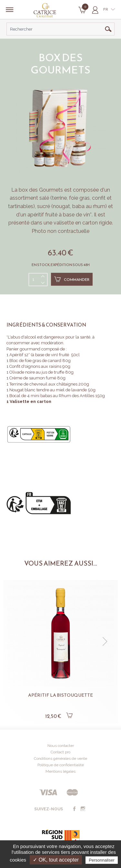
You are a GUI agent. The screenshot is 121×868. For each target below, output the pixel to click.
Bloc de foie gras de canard (35, 361)
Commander (72, 279)
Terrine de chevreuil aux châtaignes (43, 384)
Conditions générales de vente (60, 758)
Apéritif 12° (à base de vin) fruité (39, 355)
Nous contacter (61, 746)
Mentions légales (60, 771)
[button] (105, 642)
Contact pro (60, 752)
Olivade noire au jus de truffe (37, 372)
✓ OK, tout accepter (56, 860)
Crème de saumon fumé (33, 378)
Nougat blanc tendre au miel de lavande (48, 390)
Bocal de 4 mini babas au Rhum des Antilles (52, 396)
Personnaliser (102, 860)
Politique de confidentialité (61, 765)
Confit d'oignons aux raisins (35, 366)
